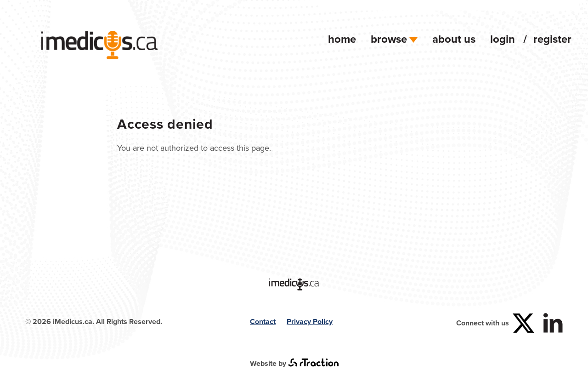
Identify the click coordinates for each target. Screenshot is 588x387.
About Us (454, 39)
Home (342, 39)
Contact (263, 322)
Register (552, 39)
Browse (394, 39)
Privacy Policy (310, 322)
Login (503, 39)
